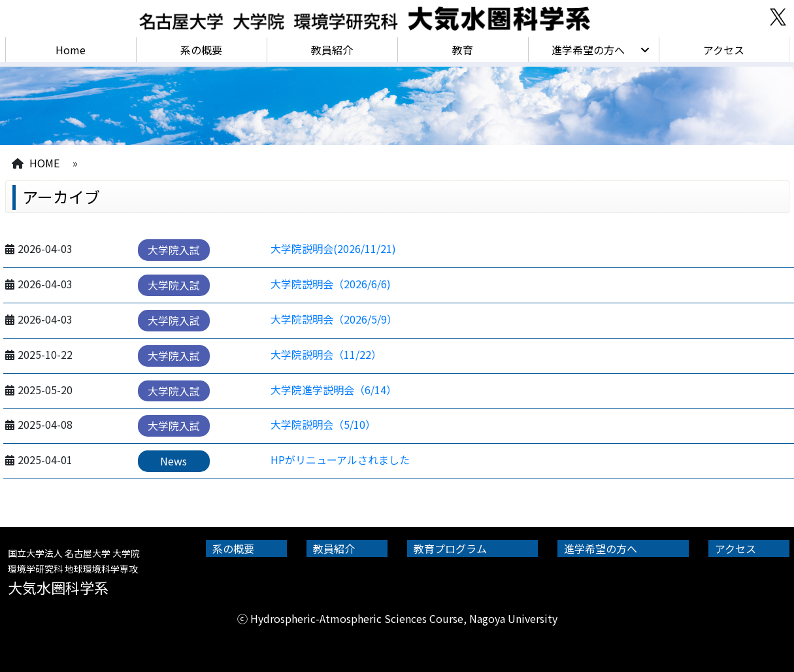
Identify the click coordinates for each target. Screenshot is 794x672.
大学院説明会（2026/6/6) (331, 284)
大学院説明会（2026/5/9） (334, 319)
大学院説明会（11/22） (326, 354)
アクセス (724, 50)
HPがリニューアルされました (340, 460)
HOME (44, 163)
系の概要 (201, 50)
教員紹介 (332, 50)
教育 (463, 50)
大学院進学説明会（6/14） (334, 390)
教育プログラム (450, 548)
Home (71, 50)
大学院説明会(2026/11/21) (333, 248)
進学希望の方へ (588, 50)
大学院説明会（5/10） (323, 424)
